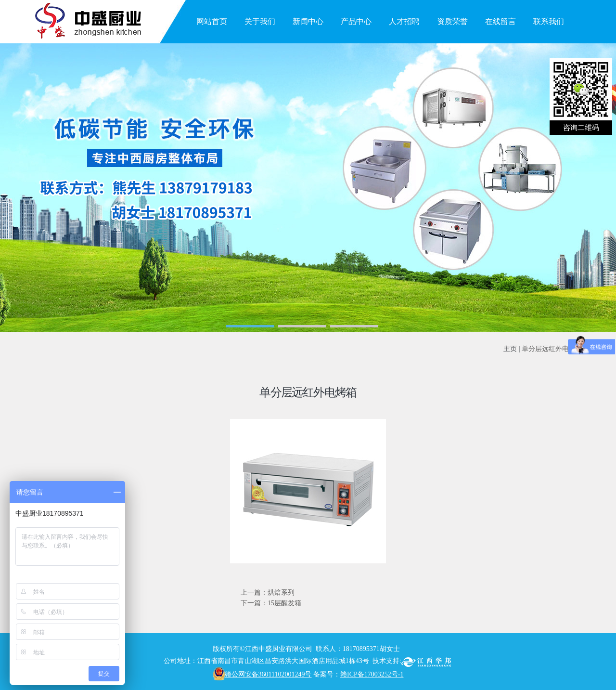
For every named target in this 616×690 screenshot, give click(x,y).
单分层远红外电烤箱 (552, 349)
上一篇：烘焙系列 (268, 592)
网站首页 (212, 21)
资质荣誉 (452, 21)
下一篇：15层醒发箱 (271, 603)
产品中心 (356, 21)
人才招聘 (404, 21)
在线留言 (500, 21)
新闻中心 (308, 21)
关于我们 (260, 21)
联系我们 (549, 21)
